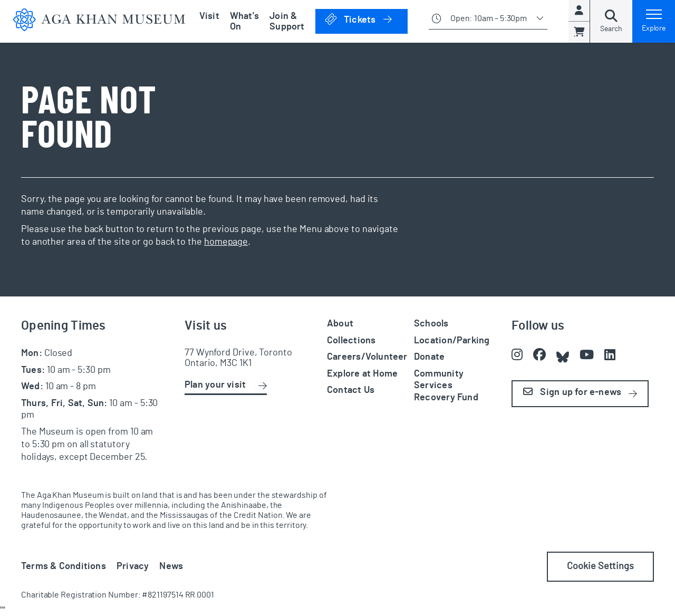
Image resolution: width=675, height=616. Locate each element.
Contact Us (351, 390)
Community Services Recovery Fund (446, 386)
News (171, 566)
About (340, 324)
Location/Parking (452, 341)
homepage (226, 242)
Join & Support (287, 22)
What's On (244, 22)
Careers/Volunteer (367, 357)
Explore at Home (362, 374)
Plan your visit (215, 385)
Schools (431, 324)
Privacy (133, 566)
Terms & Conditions (64, 566)
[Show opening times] (488, 21)
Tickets (366, 19)
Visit (209, 16)
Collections (351, 341)
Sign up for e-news (572, 392)
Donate (429, 357)
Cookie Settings (600, 566)
